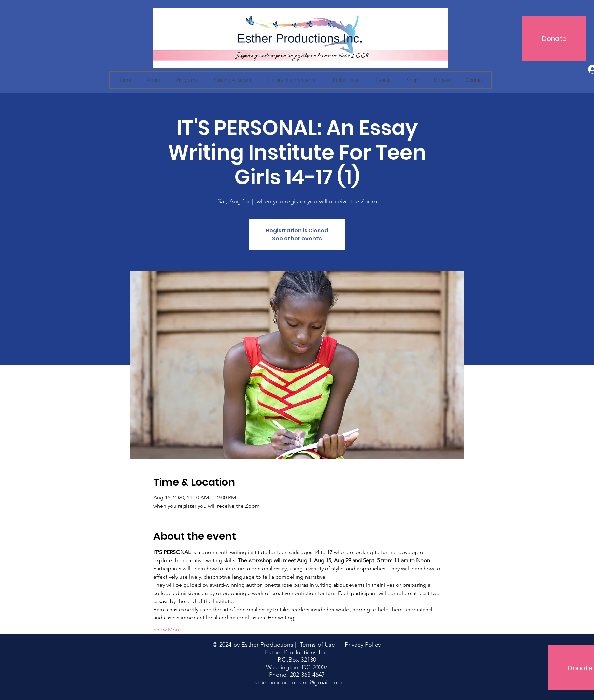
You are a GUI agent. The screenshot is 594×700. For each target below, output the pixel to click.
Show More (167, 630)
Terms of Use (317, 645)
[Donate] (554, 38)
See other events (297, 239)
